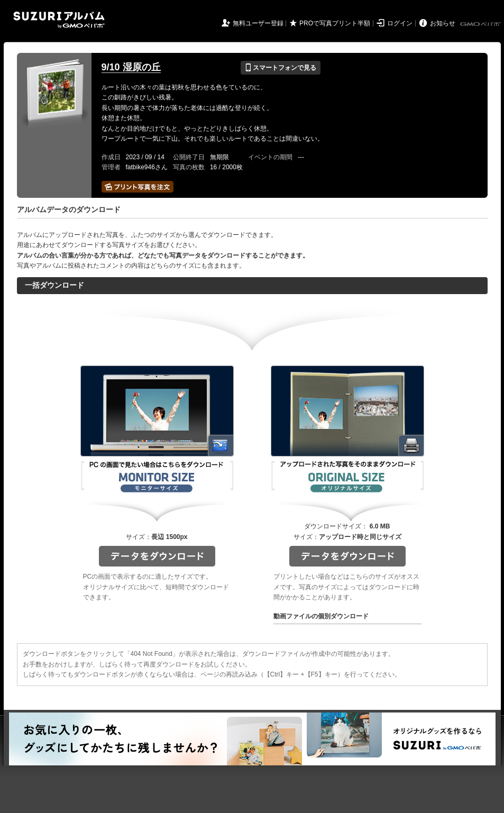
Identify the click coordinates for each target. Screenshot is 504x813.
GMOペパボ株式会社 (481, 24)
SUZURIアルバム (59, 20)
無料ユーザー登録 (258, 23)
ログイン (400, 23)
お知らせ (443, 23)
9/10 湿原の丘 (131, 67)
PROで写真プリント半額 (335, 23)
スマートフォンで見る (281, 68)
